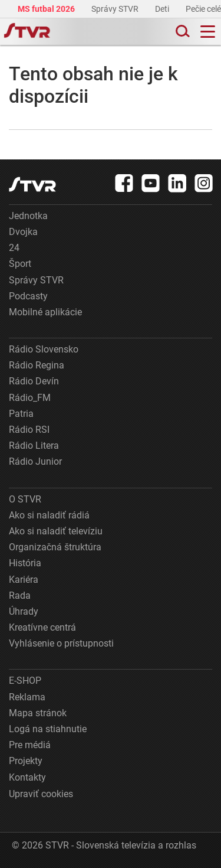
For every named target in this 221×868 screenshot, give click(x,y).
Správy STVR (116, 9)
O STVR (25, 499)
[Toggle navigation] (208, 32)
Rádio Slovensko (44, 349)
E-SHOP (25, 681)
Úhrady (24, 611)
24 (14, 248)
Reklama (27, 697)
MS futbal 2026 (47, 9)
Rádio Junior (35, 461)
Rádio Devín (34, 381)
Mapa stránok (38, 713)
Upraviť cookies (41, 794)
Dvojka (23, 232)
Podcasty (28, 296)
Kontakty (27, 777)
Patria (21, 414)
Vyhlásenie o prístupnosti (61, 643)
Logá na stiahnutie (48, 729)
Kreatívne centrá (42, 627)
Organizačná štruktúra (55, 547)
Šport (20, 264)
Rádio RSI (29, 430)
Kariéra (24, 580)
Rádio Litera (34, 446)
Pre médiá (30, 745)
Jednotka (28, 216)
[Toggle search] (182, 32)
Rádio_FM (30, 398)
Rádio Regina (37, 365)
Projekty (26, 761)
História (25, 563)
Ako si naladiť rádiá (49, 515)
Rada (20, 595)
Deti (163, 9)
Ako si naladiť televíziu (56, 531)
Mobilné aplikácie (45, 312)
